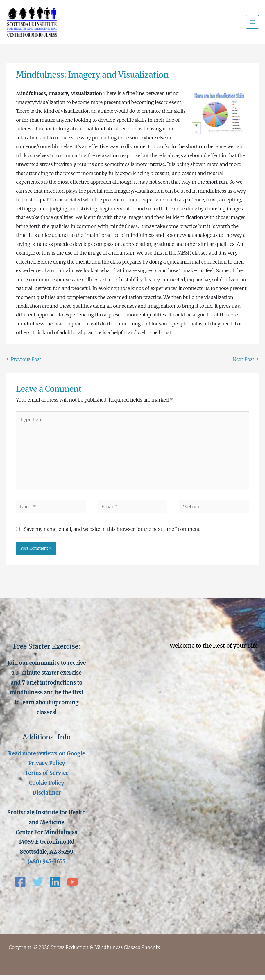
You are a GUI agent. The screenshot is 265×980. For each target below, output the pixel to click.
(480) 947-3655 (46, 867)
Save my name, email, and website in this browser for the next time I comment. (112, 534)
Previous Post (24, 365)
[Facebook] (20, 887)
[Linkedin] (55, 887)
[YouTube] (73, 887)
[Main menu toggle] (252, 25)
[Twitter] (38, 887)
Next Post (246, 365)
